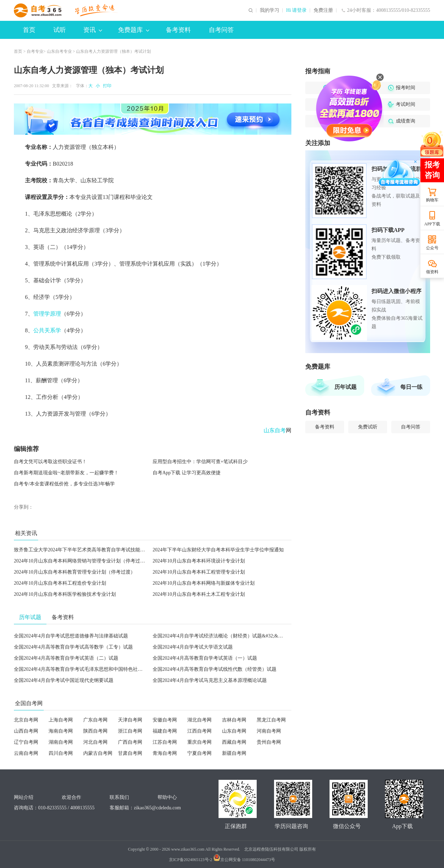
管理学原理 (47, 314)
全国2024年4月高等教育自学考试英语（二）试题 (66, 658)
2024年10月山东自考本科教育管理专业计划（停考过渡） (75, 572)
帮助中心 (167, 797)
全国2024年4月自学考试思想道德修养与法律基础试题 (71, 636)
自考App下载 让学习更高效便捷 (187, 473)
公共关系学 (47, 330)
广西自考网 (130, 742)
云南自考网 (26, 753)
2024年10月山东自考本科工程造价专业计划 (60, 583)
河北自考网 (95, 742)
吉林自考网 (234, 720)
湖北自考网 (199, 720)
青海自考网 (165, 753)
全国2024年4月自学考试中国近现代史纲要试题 (64, 680)
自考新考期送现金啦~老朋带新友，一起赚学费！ (66, 473)
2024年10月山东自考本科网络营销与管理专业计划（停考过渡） (82, 561)
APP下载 (432, 224)
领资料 (432, 272)
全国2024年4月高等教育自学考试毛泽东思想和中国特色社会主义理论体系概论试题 (103, 669)
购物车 (432, 200)
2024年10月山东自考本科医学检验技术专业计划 (65, 594)
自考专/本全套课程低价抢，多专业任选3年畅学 (64, 484)
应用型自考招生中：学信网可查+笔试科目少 (200, 462)
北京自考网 (26, 720)
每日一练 (411, 387)
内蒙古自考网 (98, 753)
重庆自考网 (199, 742)
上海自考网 (61, 720)
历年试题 (345, 387)
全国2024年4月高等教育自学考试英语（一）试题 (205, 658)
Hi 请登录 (297, 10)
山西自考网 (26, 731)
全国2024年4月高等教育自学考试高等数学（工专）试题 (73, 647)
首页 (29, 30)
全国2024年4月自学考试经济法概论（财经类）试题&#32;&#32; (220, 636)
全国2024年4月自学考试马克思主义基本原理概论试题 (210, 680)
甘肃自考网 (130, 753)
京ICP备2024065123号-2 (191, 860)
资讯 (93, 30)
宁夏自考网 (199, 753)
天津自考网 (130, 720)
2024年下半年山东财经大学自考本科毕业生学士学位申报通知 (218, 550)
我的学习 (270, 10)
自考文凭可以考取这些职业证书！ (50, 462)
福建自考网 (165, 731)
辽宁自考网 (26, 742)
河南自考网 (269, 731)
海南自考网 (61, 731)
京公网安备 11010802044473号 (244, 860)
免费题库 (134, 30)
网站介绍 (24, 797)
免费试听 (368, 427)
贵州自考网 (269, 742)
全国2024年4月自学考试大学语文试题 (193, 647)
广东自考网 (95, 720)
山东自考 (275, 430)
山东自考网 (234, 731)
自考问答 (221, 30)
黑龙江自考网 (271, 720)
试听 (60, 30)
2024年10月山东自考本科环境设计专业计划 (199, 561)
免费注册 (323, 10)
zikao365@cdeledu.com (157, 808)
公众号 (432, 248)
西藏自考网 (234, 742)
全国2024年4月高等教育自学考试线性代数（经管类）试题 (215, 669)
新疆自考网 (234, 753)
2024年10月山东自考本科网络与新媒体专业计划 (204, 583)
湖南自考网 (61, 742)
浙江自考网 (130, 731)
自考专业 (35, 51)
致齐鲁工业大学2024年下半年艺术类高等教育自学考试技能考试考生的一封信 (96, 550)
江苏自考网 (165, 742)
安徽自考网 (165, 720)
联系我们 (119, 797)
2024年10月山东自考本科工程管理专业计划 (199, 572)
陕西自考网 (95, 731)
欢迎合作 (71, 797)
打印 (106, 86)
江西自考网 (199, 731)
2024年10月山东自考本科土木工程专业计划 (199, 594)
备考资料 (178, 30)
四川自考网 (61, 753)
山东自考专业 (59, 51)
